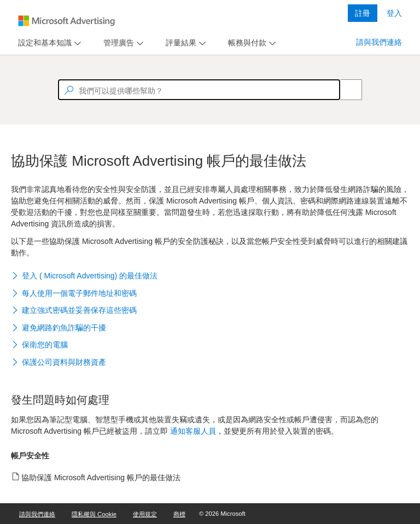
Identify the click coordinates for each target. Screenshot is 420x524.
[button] (210, 277)
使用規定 (145, 514)
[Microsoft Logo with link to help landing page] (66, 21)
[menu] (48, 43)
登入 (394, 13)
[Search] (345, 90)
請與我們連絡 (379, 42)
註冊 (363, 13)
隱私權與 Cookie (94, 514)
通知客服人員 (193, 431)
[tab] (43, 43)
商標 (179, 514)
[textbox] (199, 90)
